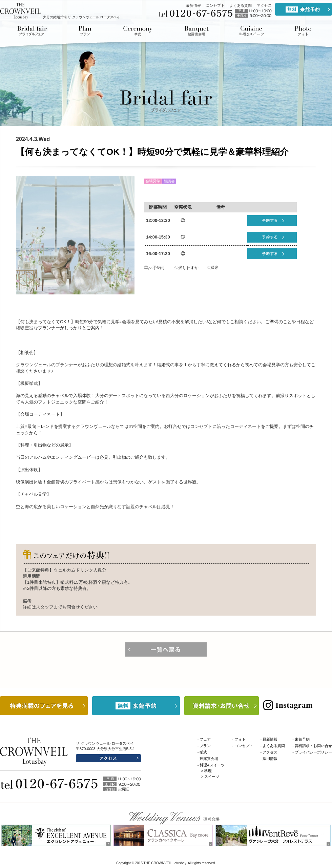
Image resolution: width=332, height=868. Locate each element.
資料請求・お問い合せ (313, 746)
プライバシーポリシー (313, 752)
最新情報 (193, 5)
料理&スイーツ (251, 31)
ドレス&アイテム (302, 31)
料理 (208, 771)
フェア (205, 739)
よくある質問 (241, 5)
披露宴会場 (196, 31)
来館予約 (302, 739)
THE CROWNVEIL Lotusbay (21, 11)
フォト (240, 739)
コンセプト (215, 5)
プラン (85, 31)
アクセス (264, 5)
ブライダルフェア (34, 31)
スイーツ (212, 777)
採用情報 (270, 759)
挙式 (138, 31)
